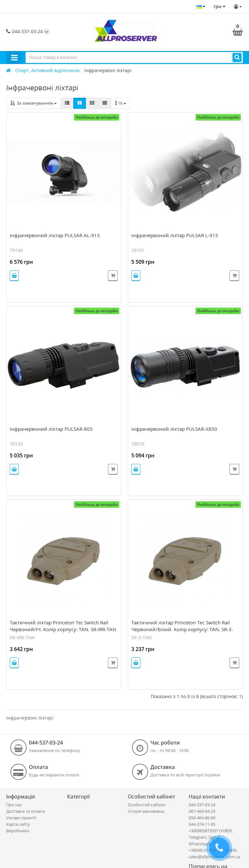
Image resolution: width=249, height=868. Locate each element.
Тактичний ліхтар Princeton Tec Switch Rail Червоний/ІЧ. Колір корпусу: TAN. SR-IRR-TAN (63, 626)
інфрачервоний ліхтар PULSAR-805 (51, 429)
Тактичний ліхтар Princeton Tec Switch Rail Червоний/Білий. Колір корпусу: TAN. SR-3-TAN (182, 629)
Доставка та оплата (25, 811)
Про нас (14, 805)
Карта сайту (18, 824)
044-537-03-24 (24, 31)
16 (121, 103)
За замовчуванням (34, 103)
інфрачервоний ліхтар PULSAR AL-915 (55, 235)
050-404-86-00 (202, 818)
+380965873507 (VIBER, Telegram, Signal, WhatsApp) (211, 837)
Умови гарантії (21, 818)
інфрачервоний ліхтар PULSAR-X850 (174, 429)
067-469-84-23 (202, 811)
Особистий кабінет (147, 805)
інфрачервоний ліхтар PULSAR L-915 (175, 235)
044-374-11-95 (202, 824)
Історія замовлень (146, 811)
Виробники (18, 831)
